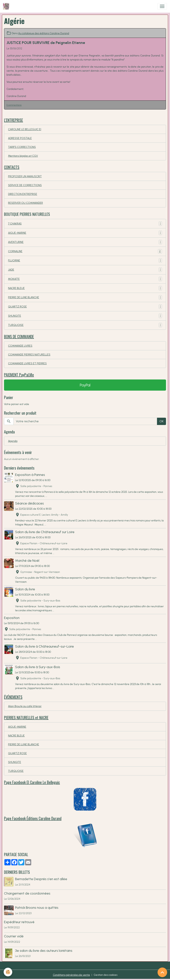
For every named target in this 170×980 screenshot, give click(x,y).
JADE (85, 270)
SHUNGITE (85, 316)
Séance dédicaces (29, 503)
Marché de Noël (27, 560)
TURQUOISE (85, 325)
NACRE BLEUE (85, 288)
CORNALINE (85, 251)
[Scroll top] (162, 972)
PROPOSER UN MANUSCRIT (25, 176)
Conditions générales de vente (71, 975)
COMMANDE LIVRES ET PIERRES (27, 363)
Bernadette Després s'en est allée (41, 879)
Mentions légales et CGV (23, 156)
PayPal (85, 385)
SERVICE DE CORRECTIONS (25, 185)
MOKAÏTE (85, 279)
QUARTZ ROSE (85, 307)
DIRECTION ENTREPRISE (23, 194)
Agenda (13, 441)
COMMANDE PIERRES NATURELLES (29, 355)
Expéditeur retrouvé (19, 922)
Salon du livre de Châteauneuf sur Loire (45, 532)
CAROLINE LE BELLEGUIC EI (25, 129)
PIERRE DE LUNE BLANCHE (85, 297)
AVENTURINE (85, 242)
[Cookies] (8, 972)
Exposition (12, 618)
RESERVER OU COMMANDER (25, 203)
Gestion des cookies (105, 975)
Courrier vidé (14, 936)
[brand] (7, 6)
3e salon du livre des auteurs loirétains (44, 951)
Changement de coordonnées (27, 893)
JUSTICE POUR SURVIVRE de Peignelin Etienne (46, 43)
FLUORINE (85, 261)
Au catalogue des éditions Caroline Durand (44, 33)
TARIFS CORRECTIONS (22, 147)
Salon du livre (25, 589)
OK (161, 421)
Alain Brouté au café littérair (25, 706)
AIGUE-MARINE (85, 233)
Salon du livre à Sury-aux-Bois (38, 667)
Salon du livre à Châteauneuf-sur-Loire (45, 646)
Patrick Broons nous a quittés (37, 908)
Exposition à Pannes (30, 475)
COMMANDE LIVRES (20, 346)
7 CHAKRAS (85, 224)
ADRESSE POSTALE (20, 138)
